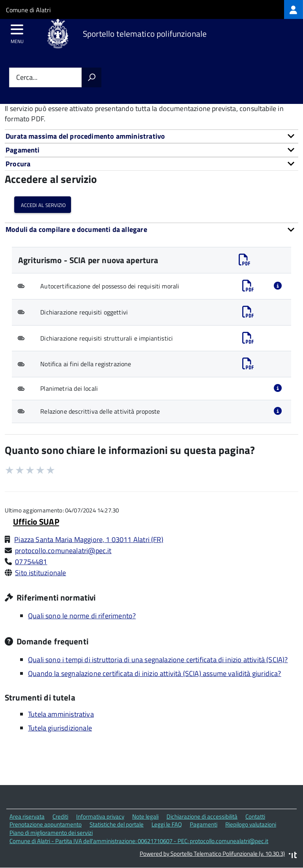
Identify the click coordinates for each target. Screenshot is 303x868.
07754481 (31, 562)
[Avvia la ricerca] (92, 77)
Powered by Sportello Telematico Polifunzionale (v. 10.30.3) (212, 854)
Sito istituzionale (40, 573)
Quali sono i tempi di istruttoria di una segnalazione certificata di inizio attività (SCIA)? (158, 660)
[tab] (151, 136)
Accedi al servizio (43, 204)
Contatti (255, 816)
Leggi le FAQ (167, 824)
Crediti (60, 816)
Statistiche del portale (117, 824)
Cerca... (27, 78)
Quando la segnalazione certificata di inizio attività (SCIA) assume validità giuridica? (155, 673)
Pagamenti (204, 824)
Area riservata (27, 816)
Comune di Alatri (28, 10)
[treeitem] (294, 9)
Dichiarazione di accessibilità (202, 816)
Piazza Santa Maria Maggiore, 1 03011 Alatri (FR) (89, 539)
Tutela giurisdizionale (60, 728)
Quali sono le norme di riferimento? (82, 616)
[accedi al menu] (17, 32)
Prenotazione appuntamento (46, 824)
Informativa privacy (100, 816)
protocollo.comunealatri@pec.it (63, 551)
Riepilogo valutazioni (251, 824)
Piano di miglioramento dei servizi (51, 833)
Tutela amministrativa (61, 714)
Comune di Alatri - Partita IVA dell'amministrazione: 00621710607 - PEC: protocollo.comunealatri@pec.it (139, 841)
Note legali (145, 816)
